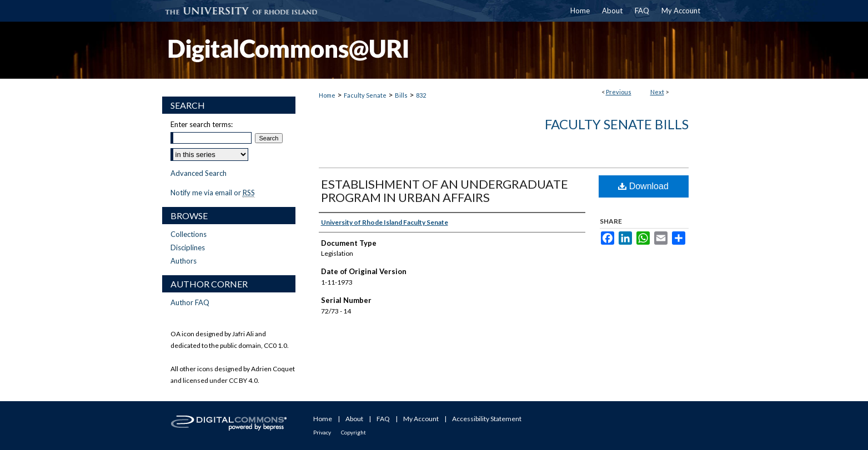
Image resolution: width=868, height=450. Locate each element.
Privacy (322, 432)
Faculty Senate (365, 95)
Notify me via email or (213, 193)
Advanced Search (199, 173)
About (354, 419)
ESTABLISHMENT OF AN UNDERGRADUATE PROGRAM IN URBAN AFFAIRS (445, 191)
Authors (184, 261)
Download (643, 186)
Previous (619, 92)
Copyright (353, 432)
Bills (401, 95)
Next (657, 92)
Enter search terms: (202, 124)
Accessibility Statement (487, 419)
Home (327, 95)
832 (421, 95)
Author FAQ (190, 302)
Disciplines (188, 247)
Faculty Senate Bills (617, 124)
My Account (421, 419)
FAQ (383, 419)
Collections (189, 234)
